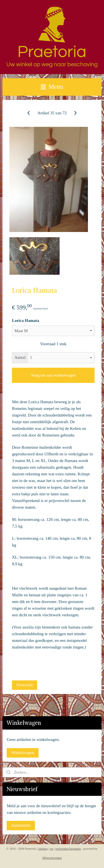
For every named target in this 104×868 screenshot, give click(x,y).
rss (52, 849)
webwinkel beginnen (68, 849)
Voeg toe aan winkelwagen (53, 375)
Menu (52, 87)
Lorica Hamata (26, 321)
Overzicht (25, 685)
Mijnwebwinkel (52, 858)
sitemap (43, 849)
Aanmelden (21, 825)
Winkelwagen (23, 753)
